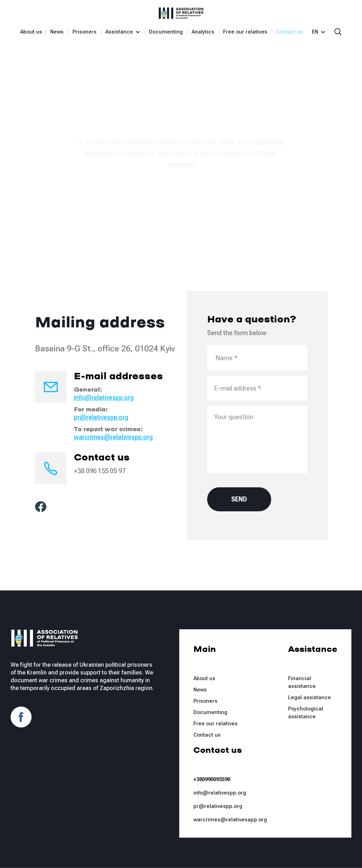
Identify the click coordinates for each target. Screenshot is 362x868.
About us (31, 32)
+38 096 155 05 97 (100, 471)
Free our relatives (245, 32)
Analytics (203, 32)
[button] (120, 32)
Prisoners (84, 32)
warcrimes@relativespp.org (113, 437)
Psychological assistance (306, 713)
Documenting (166, 32)
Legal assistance (310, 697)
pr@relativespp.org (101, 417)
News (57, 32)
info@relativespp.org (104, 397)
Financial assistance (302, 682)
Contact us (290, 32)
